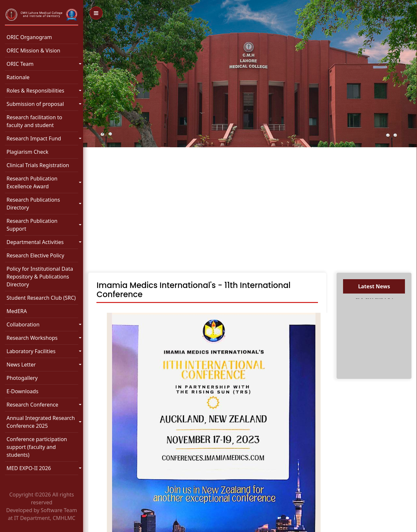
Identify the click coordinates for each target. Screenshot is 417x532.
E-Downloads (22, 391)
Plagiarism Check (28, 152)
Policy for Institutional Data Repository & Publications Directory (40, 277)
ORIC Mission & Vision (33, 50)
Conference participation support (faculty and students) (37, 447)
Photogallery (22, 378)
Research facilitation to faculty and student (34, 121)
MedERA (17, 311)
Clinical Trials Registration (38, 165)
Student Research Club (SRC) (41, 298)
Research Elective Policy (35, 255)
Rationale (18, 77)
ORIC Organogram (29, 37)
